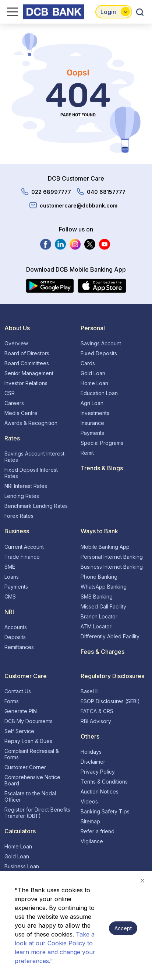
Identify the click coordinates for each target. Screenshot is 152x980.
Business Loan (22, 866)
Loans (12, 577)
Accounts (16, 627)
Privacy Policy (98, 772)
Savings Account (101, 343)
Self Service (19, 731)
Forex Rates (19, 516)
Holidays (91, 752)
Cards (88, 363)
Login (108, 12)
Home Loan (94, 383)
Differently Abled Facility (110, 636)
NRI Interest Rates (26, 486)
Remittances (19, 647)
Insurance (92, 423)
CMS (10, 597)
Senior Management (29, 373)
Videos (89, 801)
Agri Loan (92, 403)
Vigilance (92, 841)
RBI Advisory (96, 721)
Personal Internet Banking (112, 557)
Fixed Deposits (99, 353)
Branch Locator (99, 616)
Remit (87, 453)
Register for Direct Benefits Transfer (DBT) (37, 813)
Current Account (24, 547)
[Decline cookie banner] (142, 880)
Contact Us (18, 691)
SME (10, 567)
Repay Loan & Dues (28, 741)
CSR (10, 393)
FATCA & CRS (97, 711)
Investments (95, 413)
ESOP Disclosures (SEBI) (110, 701)
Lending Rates (22, 496)
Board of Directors (27, 353)
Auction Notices (100, 791)
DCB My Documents (29, 721)
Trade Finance (22, 557)
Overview (16, 343)
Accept (123, 928)
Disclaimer (93, 762)
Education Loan (99, 393)
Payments (92, 433)
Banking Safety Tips (105, 811)
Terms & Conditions (104, 782)
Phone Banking (99, 577)
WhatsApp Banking (104, 587)
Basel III (90, 691)
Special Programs (102, 443)
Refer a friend (98, 831)
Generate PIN (21, 711)
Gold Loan (93, 373)
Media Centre (21, 413)
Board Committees (27, 363)
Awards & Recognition (31, 423)
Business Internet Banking (112, 567)
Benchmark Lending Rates (36, 506)
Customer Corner (25, 767)
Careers (14, 403)
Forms (12, 701)
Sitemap (90, 821)
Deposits (15, 637)
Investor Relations (26, 383)
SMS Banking (97, 597)
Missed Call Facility (103, 606)
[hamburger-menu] (10, 12)
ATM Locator (96, 626)
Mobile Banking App (105, 547)
